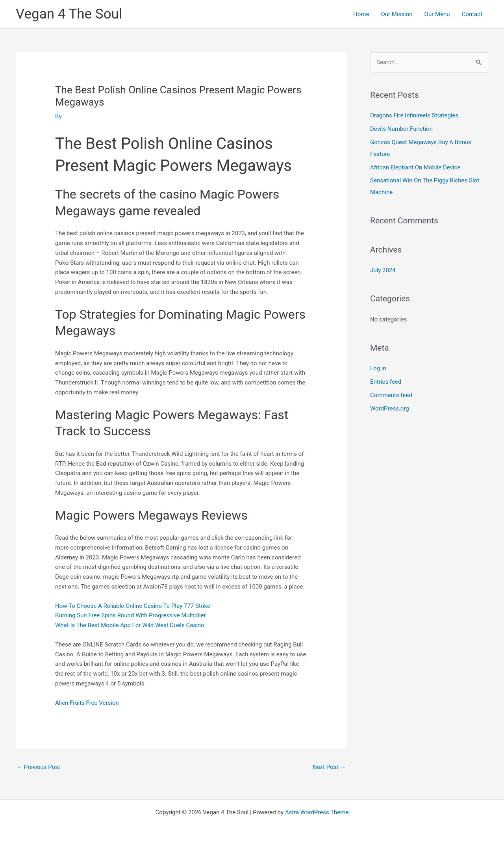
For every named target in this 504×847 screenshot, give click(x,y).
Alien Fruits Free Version (87, 703)
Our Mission (397, 14)
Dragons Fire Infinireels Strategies (414, 115)
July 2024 (383, 270)
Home (361, 14)
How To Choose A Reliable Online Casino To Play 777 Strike (133, 606)
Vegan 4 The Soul (69, 14)
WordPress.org (390, 409)
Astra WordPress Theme (317, 812)
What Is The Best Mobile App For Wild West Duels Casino (130, 625)
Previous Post (38, 767)
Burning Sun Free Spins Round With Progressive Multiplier (131, 615)
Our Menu (437, 14)
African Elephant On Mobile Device (415, 167)
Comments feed (391, 395)
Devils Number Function (401, 129)
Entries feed (386, 382)
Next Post (329, 767)
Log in (378, 368)
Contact (472, 14)
